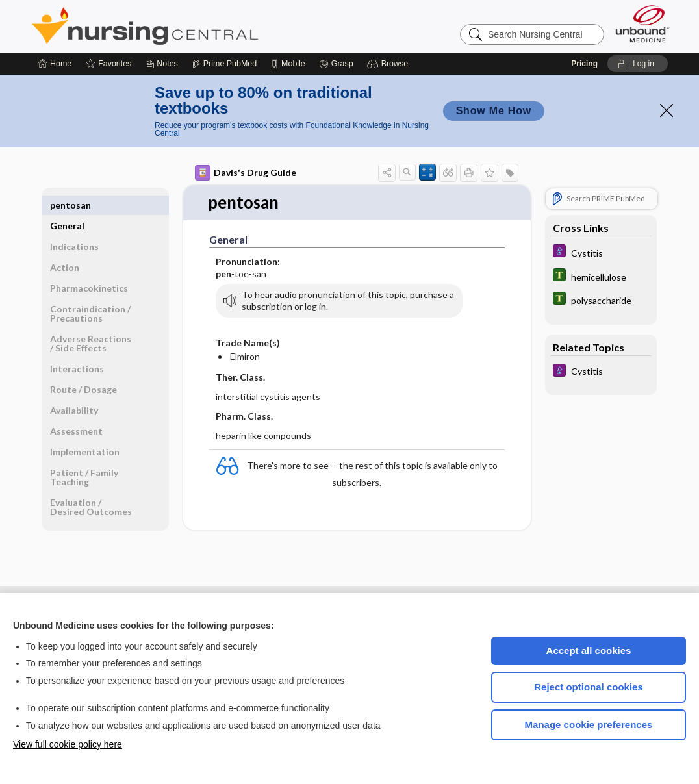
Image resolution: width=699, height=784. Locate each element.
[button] (389, 64)
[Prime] (224, 64)
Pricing (584, 64)
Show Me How (494, 111)
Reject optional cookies (589, 687)
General (67, 205)
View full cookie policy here (68, 744)
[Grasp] (336, 64)
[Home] (55, 64)
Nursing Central (194, 26)
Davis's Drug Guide (246, 173)
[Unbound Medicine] (642, 24)
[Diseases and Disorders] (601, 252)
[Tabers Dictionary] (601, 276)
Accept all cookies (589, 651)
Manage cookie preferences (589, 725)
